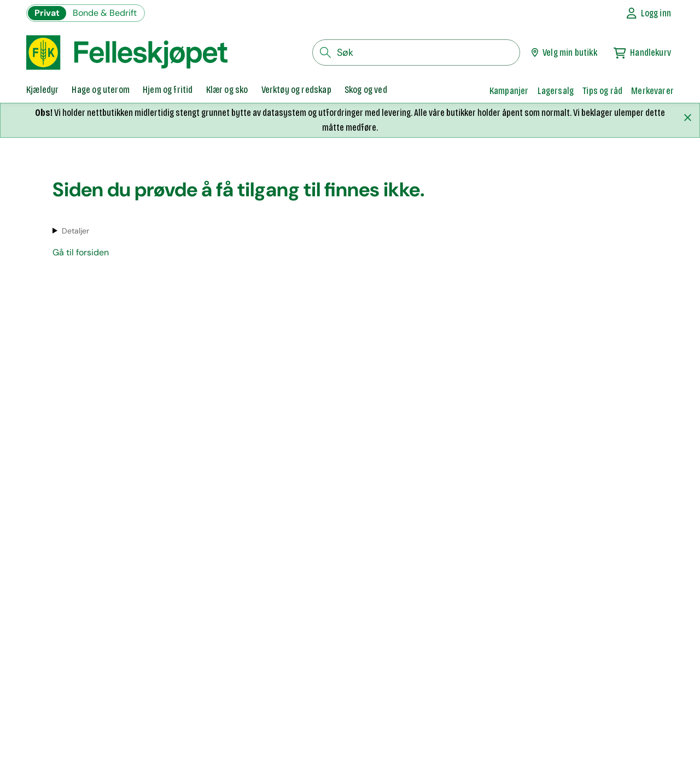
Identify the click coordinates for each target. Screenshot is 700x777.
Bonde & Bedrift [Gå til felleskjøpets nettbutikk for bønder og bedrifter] (105, 13)
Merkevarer (652, 91)
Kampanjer (509, 91)
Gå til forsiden (81, 252)
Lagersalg (556, 91)
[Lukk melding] (687, 118)
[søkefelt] (416, 52)
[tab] (42, 91)
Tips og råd (602, 91)
